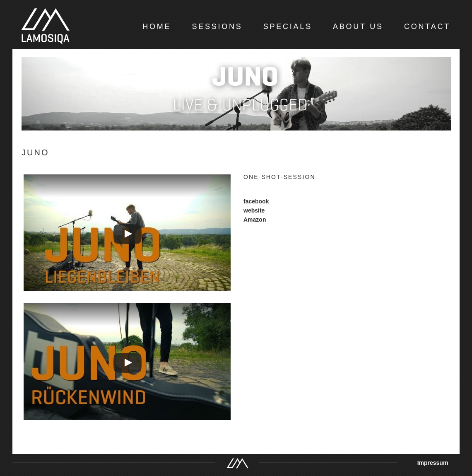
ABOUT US (358, 27)
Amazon (255, 220)
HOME (157, 27)
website (254, 210)
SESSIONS (217, 27)
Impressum (433, 463)
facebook (256, 201)
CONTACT (427, 27)
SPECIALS (288, 27)
